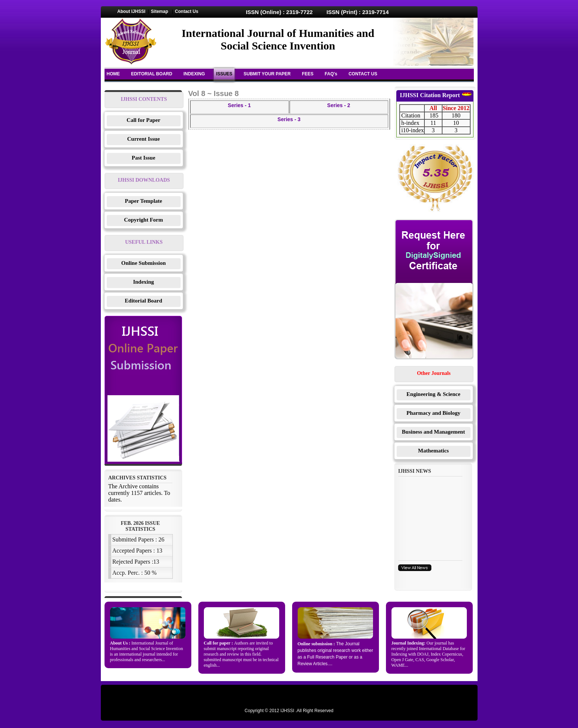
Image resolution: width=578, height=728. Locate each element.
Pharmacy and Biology (434, 413)
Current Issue (143, 139)
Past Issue (144, 158)
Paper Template (143, 201)
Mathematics (433, 451)
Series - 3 (289, 119)
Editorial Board (143, 301)
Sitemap (160, 11)
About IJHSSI (131, 11)
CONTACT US (363, 74)
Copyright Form (143, 220)
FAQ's (331, 74)
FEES (307, 74)
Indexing (143, 282)
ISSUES (224, 74)
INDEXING (194, 74)
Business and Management (433, 432)
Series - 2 (339, 105)
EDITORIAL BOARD (152, 74)
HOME (113, 74)
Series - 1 (239, 105)
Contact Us (187, 11)
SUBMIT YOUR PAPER (267, 74)
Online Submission (143, 263)
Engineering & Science (434, 394)
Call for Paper (143, 120)
